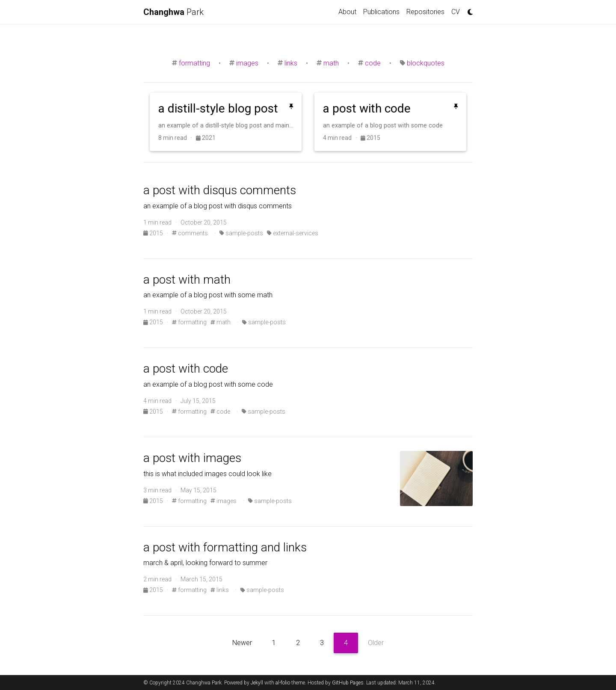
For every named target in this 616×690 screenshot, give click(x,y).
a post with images (192, 458)
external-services (293, 233)
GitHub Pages (348, 683)
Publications (381, 12)
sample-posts (241, 233)
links (291, 63)
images (247, 63)
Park (173, 12)
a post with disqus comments (220, 190)
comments (190, 233)
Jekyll (257, 683)
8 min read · (177, 138)
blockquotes (426, 63)
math (331, 63)
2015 (370, 138)
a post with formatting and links (225, 547)
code (373, 63)
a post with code (186, 369)
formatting (194, 63)
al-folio (283, 683)
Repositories (425, 12)
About (347, 12)
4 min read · (342, 138)
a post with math (187, 280)
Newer (242, 643)
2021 (206, 138)
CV (456, 12)
